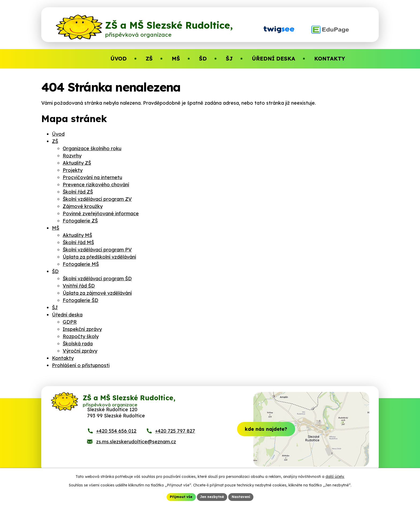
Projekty (73, 170)
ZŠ (55, 141)
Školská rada (78, 344)
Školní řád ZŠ (78, 192)
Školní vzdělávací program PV (97, 250)
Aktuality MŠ (77, 235)
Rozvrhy (72, 156)
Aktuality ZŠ (77, 163)
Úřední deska (67, 315)
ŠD (55, 271)
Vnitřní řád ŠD (79, 286)
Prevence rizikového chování (96, 185)
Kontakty (63, 358)
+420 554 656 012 (116, 439)
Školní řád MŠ (78, 242)
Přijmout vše (178, 496)
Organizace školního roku (92, 148)
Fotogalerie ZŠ (80, 221)
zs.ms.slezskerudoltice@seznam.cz (136, 450)
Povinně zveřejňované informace (101, 214)
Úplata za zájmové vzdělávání (97, 293)
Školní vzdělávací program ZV (97, 199)
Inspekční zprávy (82, 329)
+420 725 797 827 (175, 439)
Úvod (58, 134)
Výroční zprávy (80, 351)
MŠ (56, 228)
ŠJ (55, 307)
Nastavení (244, 496)
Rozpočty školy (81, 336)
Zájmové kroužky (83, 206)
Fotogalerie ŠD (80, 300)
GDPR (70, 322)
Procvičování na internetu (92, 177)
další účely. (335, 475)
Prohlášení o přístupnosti (81, 365)
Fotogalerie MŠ (81, 264)
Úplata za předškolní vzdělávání (99, 257)
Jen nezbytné (212, 496)
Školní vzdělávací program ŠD (97, 279)
